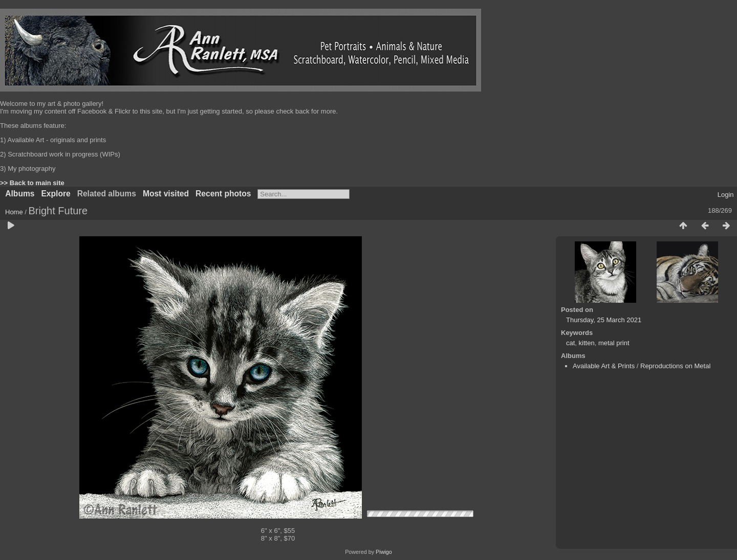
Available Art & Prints (604, 366)
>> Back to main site (32, 183)
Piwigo (384, 552)
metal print (614, 343)
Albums (20, 194)
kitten (587, 343)
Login (726, 195)
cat (570, 343)
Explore (56, 194)
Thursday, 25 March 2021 (604, 320)
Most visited (166, 194)
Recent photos (223, 194)
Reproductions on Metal (675, 366)
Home (14, 212)
